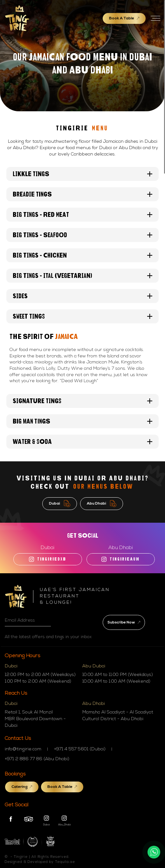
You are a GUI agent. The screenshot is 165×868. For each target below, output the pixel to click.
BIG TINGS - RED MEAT (82, 215)
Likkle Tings (82, 174)
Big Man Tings (82, 421)
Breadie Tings (82, 194)
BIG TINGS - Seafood (82, 235)
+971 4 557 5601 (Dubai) (80, 749)
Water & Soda (82, 442)
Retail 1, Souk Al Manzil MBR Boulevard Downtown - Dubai (35, 719)
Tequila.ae (65, 862)
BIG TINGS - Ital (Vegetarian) (82, 276)
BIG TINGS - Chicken (82, 255)
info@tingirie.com (23, 749)
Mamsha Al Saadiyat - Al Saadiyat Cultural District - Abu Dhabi (118, 716)
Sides (82, 296)
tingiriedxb (48, 559)
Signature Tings (82, 401)
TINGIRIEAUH (120, 559)
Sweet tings (82, 316)
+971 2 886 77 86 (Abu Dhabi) (37, 759)
